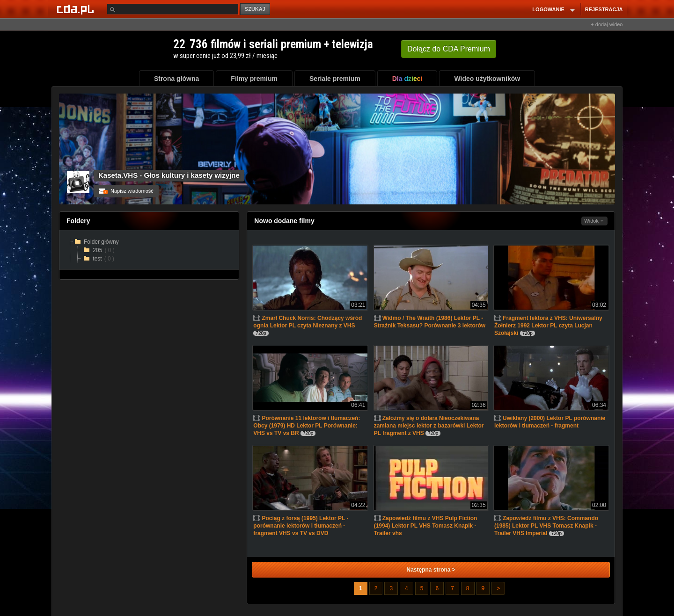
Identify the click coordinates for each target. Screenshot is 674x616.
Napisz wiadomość (126, 191)
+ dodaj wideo (607, 24)
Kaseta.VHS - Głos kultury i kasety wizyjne (169, 175)
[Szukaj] (173, 9)
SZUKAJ (255, 9)
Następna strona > (431, 570)
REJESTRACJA (604, 9)
